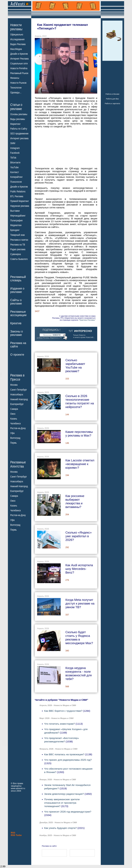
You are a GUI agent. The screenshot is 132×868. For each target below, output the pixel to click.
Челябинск (15, 423)
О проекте (17, 355)
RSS (13, 833)
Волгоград (15, 438)
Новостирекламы (16, 27)
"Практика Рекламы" (87, 320)
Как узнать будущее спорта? (60, 828)
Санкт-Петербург (19, 390)
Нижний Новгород (19, 399)
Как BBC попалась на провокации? (64, 754)
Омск (13, 414)
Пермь (13, 443)
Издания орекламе (17, 290)
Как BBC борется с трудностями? (63, 711)
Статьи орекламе (16, 107)
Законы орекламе (17, 333)
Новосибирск (17, 395)
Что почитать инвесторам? (60, 724)
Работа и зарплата (112, 103)
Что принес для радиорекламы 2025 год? (68, 760)
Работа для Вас (112, 99)
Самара (14, 409)
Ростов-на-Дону (18, 428)
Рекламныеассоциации (18, 313)
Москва (14, 385)
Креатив (16, 323)
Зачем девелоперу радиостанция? (64, 794)
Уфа (12, 433)
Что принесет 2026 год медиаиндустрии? (68, 812)
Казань (14, 419)
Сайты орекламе (16, 302)
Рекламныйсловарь (18, 279)
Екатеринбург (17, 404)
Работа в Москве (112, 94)
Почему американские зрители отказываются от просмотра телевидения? (62, 803)
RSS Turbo (16, 835)
